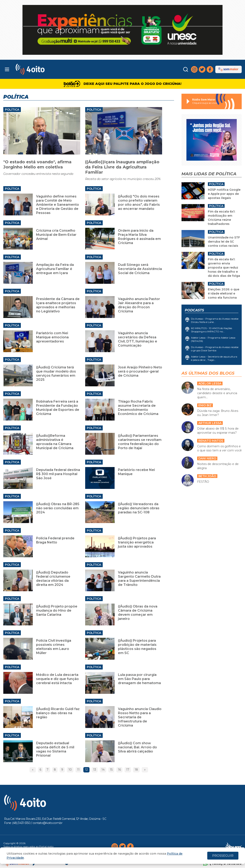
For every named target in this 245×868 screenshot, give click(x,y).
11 (78, 770)
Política (12, 110)
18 (136, 770)
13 (95, 770)
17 (128, 770)
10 (70, 770)
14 (103, 770)
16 (119, 770)
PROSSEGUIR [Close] (223, 856)
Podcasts (194, 310)
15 (111, 770)
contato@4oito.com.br (47, 823)
